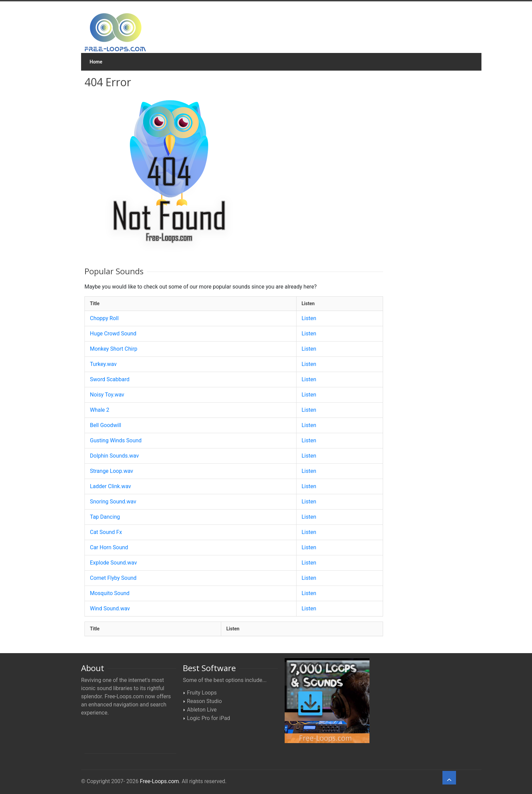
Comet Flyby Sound (113, 578)
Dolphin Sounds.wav (114, 456)
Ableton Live (202, 710)
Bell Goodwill (106, 425)
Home (96, 62)
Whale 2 (100, 410)
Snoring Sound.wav (113, 502)
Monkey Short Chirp (114, 349)
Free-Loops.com (159, 781)
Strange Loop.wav (111, 471)
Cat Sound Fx (106, 532)
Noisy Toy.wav (107, 395)
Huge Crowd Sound (113, 334)
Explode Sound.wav (113, 563)
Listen (309, 318)
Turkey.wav (103, 364)
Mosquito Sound (110, 593)
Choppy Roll (104, 318)
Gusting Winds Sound (116, 440)
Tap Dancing (105, 517)
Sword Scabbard (110, 379)
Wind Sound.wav (110, 608)
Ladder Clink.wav (110, 486)
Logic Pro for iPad (208, 718)
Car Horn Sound (109, 547)
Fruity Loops (202, 693)
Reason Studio (204, 701)
